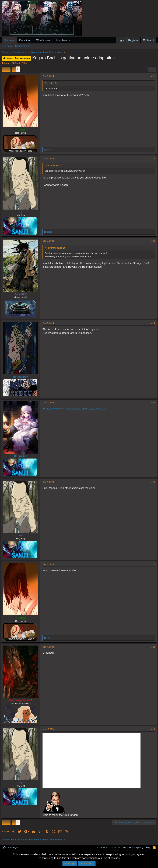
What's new (43, 40)
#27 (153, 564)
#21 (153, 76)
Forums (9, 40)
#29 (153, 729)
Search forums (23, 46)
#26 (153, 482)
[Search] (149, 40)
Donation (24, 40)
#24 (153, 323)
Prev (7, 69)
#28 (153, 647)
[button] (32, 40)
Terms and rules (119, 847)
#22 (153, 159)
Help (148, 847)
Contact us (103, 847)
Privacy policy (136, 847)
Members (62, 40)
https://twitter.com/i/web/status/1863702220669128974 (76, 409)
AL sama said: (52, 165)
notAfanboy (21, 377)
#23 (153, 241)
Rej (21, 212)
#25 (153, 403)
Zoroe (7, 63)
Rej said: (50, 83)
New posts (7, 46)
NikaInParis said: (54, 248)
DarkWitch (21, 456)
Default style (10, 847)
